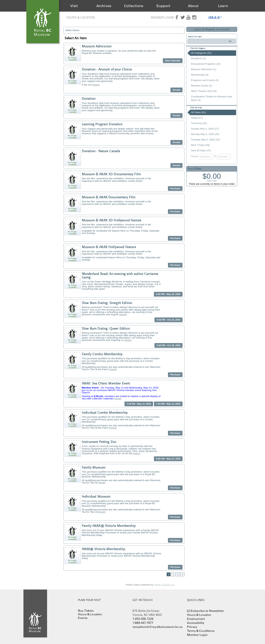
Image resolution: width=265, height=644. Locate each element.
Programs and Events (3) (205, 80)
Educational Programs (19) (206, 64)
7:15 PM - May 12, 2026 (139, 404)
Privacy (192, 627)
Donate (176, 90)
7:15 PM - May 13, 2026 (168, 404)
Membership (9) (200, 75)
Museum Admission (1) (204, 69)
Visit (74, 6)
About (193, 6)
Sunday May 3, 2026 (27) (205, 129)
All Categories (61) (201, 53)
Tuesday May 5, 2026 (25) (205, 140)
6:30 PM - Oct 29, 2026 (168, 345)
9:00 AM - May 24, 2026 (168, 459)
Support (163, 6)
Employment (196, 619)
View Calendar (173, 61)
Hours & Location (81, 17)
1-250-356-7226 (143, 619)
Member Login (162, 17)
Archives (104, 6)
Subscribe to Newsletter (207, 611)
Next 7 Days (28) (200, 145)
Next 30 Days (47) (201, 150)
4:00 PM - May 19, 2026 (168, 294)
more (96, 85)
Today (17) (197, 118)
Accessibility (196, 623)
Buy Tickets (86, 611)
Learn (223, 6)
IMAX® (215, 17)
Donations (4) (198, 58)
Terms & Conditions (201, 631)
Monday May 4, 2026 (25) (205, 134)
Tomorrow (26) (199, 123)
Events (83, 618)
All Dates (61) (199, 112)
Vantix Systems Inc (164, 585)
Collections (134, 6)
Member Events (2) (202, 86)
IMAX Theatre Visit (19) (204, 91)
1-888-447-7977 (143, 623)
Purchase (175, 189)
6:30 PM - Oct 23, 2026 (168, 320)
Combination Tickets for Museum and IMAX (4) (211, 98)
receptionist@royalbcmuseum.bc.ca (157, 627)
